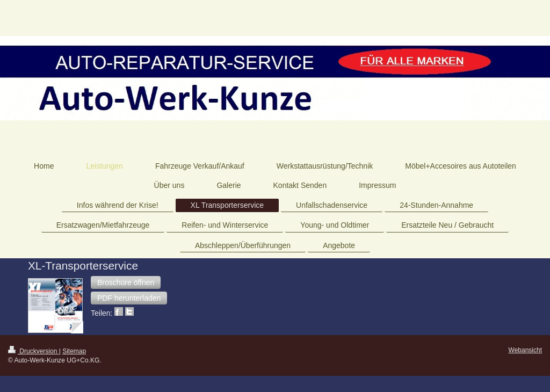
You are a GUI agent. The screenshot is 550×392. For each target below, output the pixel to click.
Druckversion (34, 351)
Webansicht (525, 350)
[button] (126, 282)
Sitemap (74, 351)
